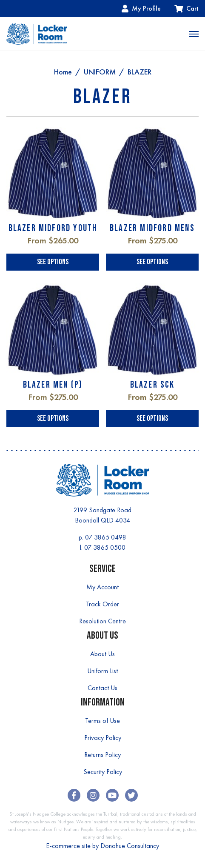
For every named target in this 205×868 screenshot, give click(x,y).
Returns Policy (102, 755)
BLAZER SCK (152, 385)
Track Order (102, 604)
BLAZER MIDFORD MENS (152, 228)
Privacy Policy (103, 738)
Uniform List (102, 671)
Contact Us (102, 688)
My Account (102, 587)
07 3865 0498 (106, 537)
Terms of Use (102, 721)
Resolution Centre (102, 621)
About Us (102, 654)
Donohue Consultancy (130, 846)
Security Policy (103, 772)
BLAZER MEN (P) (53, 385)
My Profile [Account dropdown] (141, 8)
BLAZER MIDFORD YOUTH (53, 228)
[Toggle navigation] (194, 34)
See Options (53, 262)
